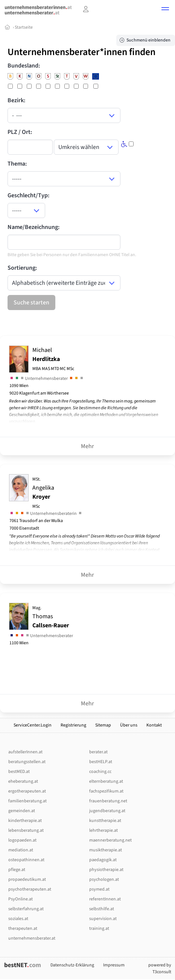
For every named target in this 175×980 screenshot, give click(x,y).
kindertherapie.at (25, 821)
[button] (165, 10)
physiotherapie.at (106, 870)
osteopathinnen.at (26, 860)
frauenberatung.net (108, 801)
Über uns (129, 725)
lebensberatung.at (26, 830)
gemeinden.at (22, 811)
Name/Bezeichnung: (33, 227)
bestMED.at (19, 772)
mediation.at (21, 850)
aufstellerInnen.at (25, 752)
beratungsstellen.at (27, 762)
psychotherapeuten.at (30, 889)
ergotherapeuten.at (27, 791)
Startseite (24, 27)
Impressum (114, 965)
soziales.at (18, 919)
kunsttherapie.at (105, 821)
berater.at (98, 752)
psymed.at (99, 889)
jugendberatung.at (107, 811)
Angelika (43, 493)
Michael (53, 359)
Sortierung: (22, 268)
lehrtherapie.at (103, 830)
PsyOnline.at (21, 899)
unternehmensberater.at (32, 938)
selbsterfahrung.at (26, 909)
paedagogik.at (103, 860)
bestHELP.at (101, 762)
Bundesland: (24, 66)
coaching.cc (100, 772)
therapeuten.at (23, 929)
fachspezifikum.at (106, 791)
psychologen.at (104, 879)
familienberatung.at (27, 801)
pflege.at (17, 870)
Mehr (87, 446)
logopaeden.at (22, 840)
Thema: (17, 164)
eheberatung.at (23, 781)
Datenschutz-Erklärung (72, 965)
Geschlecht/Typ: (28, 195)
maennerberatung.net (110, 840)
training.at (99, 929)
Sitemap (103, 725)
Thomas (51, 617)
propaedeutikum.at (27, 879)
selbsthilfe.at (102, 909)
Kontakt (154, 725)
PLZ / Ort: (20, 132)
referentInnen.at (105, 899)
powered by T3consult (160, 968)
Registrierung (73, 725)
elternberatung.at (106, 781)
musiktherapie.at (106, 850)
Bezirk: (16, 100)
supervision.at (103, 919)
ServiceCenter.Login (33, 725)
